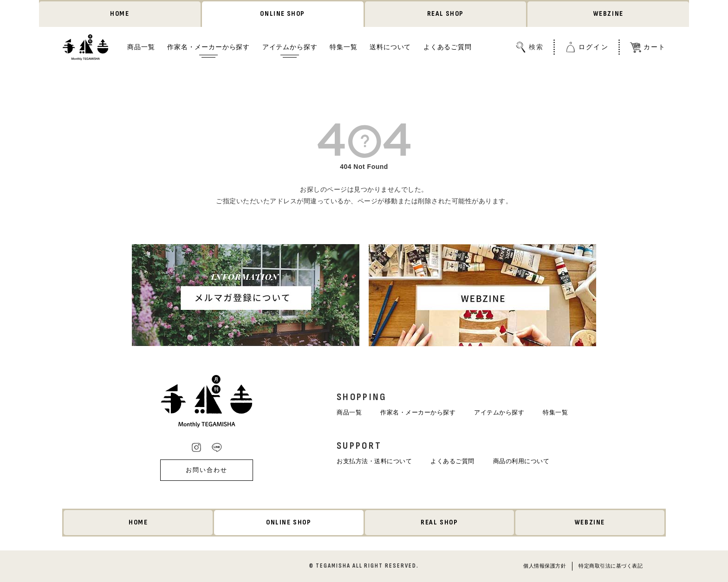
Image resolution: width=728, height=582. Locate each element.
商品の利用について (521, 461)
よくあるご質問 (448, 47)
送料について (390, 47)
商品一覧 (141, 47)
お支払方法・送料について (374, 461)
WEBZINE (608, 14)
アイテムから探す (290, 47)
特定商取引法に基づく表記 (611, 566)
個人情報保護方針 (545, 566)
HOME (120, 14)
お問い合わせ (207, 470)
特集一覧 (343, 47)
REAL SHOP (445, 14)
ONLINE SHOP (283, 14)
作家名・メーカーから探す (208, 47)
